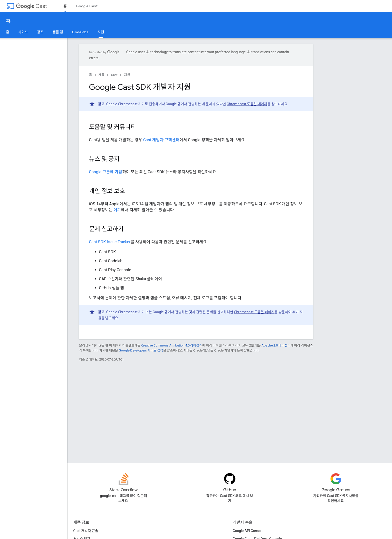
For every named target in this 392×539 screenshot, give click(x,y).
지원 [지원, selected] (101, 32)
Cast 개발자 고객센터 (161, 140)
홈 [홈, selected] (65, 6)
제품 (101, 75)
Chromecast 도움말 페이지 (247, 104)
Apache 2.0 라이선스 (276, 345)
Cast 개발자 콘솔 (86, 531)
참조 (40, 32)
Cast (31, 6)
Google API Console (248, 531)
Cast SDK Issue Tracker (110, 242)
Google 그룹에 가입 (106, 172)
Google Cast (87, 6)
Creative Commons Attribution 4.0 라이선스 (172, 345)
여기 (117, 210)
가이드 (23, 32)
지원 (127, 75)
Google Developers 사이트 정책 (141, 350)
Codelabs (80, 32)
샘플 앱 (58, 32)
